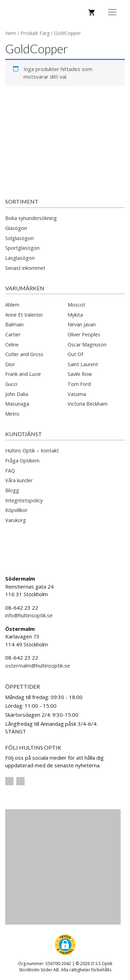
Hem (11, 33)
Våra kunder (19, 480)
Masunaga (17, 404)
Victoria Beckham (88, 404)
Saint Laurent (83, 364)
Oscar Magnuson (87, 345)
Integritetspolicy (24, 500)
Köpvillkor (16, 510)
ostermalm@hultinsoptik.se (38, 665)
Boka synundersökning (31, 218)
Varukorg (16, 520)
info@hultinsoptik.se (29, 615)
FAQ (10, 471)
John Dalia (17, 394)
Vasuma (77, 394)
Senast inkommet (25, 268)
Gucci (11, 384)
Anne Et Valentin (24, 315)
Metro (12, 414)
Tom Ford (79, 384)
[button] (65, 945)
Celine (12, 345)
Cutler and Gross (24, 354)
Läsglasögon (20, 258)
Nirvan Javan (82, 324)
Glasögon (16, 228)
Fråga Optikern (22, 461)
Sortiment (22, 201)
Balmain (14, 324)
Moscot (76, 305)
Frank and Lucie (23, 374)
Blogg (12, 490)
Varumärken (25, 288)
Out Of (75, 354)
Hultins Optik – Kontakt (32, 451)
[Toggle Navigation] (112, 12)
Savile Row (80, 374)
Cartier (13, 334)
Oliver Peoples (84, 334)
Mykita (75, 315)
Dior (10, 364)
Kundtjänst (24, 434)
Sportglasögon (22, 248)
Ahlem (12, 305)
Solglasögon (19, 238)
